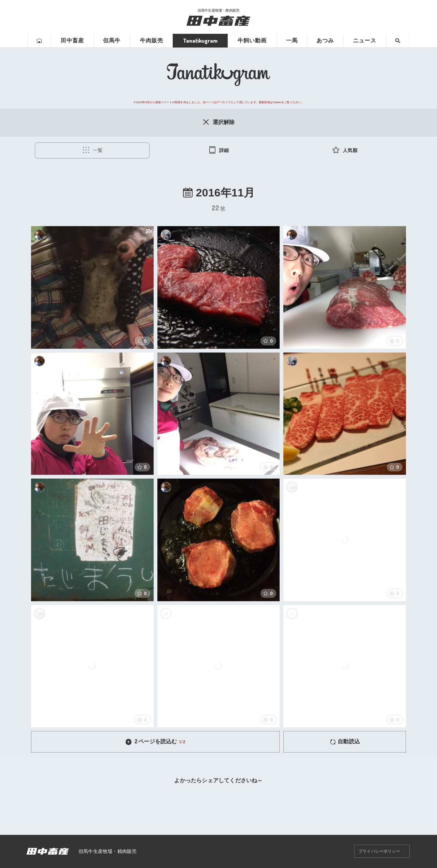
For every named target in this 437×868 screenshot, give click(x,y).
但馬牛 (112, 40)
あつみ (325, 40)
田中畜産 (72, 40)
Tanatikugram (200, 41)
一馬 (292, 40)
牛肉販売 (152, 40)
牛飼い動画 (252, 40)
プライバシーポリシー (379, 851)
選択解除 (218, 122)
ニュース (365, 40)
